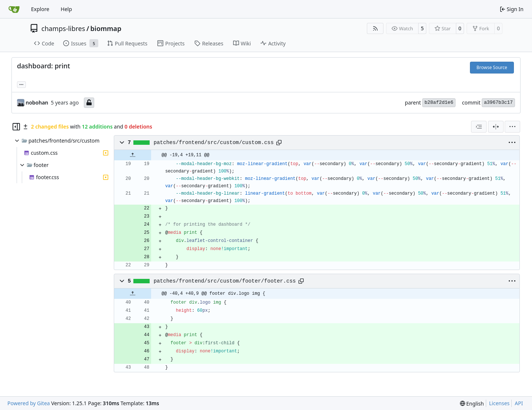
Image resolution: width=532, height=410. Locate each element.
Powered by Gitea (29, 403)
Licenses (499, 403)
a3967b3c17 (498, 102)
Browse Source (492, 67)
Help (66, 9)
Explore (40, 9)
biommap (106, 28)
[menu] (512, 127)
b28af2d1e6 (439, 102)
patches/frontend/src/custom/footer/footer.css (225, 281)
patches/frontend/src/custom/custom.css (214, 143)
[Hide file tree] (16, 127)
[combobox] (479, 127)
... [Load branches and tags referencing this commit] (21, 84)
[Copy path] (279, 143)
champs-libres (63, 28)
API (519, 403)
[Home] (14, 9)
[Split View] (496, 127)
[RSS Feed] (375, 28)
